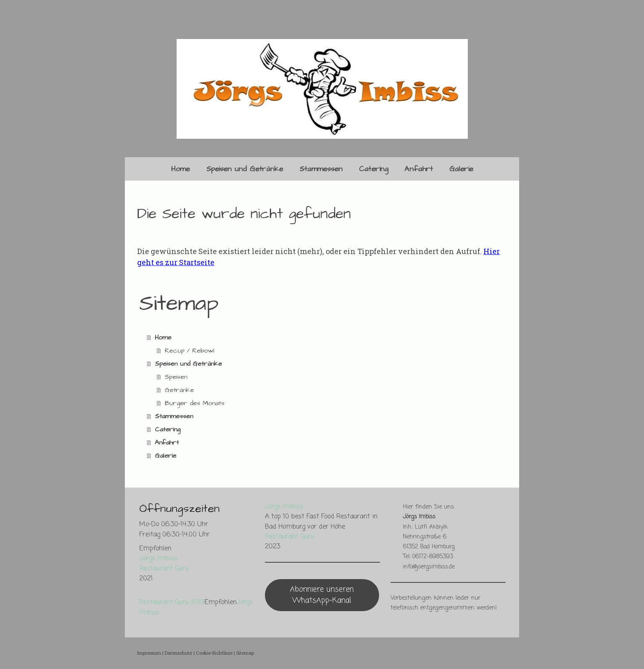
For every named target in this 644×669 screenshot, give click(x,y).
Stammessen (321, 169)
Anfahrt (419, 169)
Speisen (176, 377)
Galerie (461, 169)
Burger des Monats (194, 403)
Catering (374, 169)
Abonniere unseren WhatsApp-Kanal (322, 595)
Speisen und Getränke (245, 169)
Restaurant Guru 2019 (172, 602)
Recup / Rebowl (190, 351)
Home (180, 169)
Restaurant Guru (164, 569)
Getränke (179, 390)
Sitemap (245, 653)
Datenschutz (178, 653)
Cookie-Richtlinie (214, 653)
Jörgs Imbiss (158, 558)
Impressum (149, 653)
